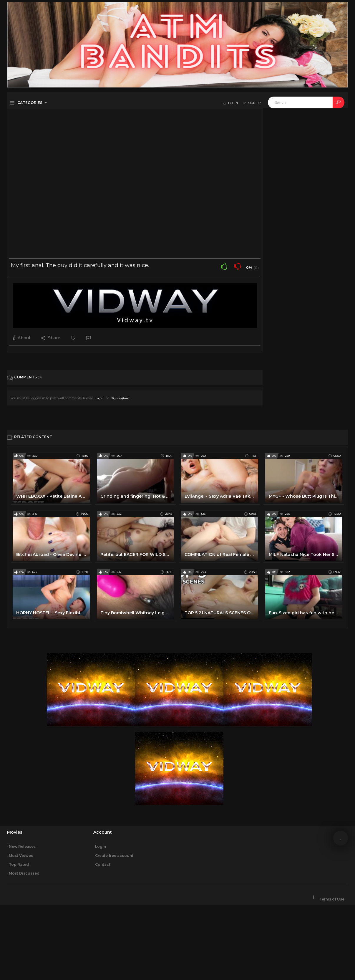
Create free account (114, 856)
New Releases (22, 846)
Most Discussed (24, 873)
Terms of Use (332, 899)
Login (99, 398)
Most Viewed (21, 856)
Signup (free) (121, 398)
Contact (103, 864)
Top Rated (19, 864)
